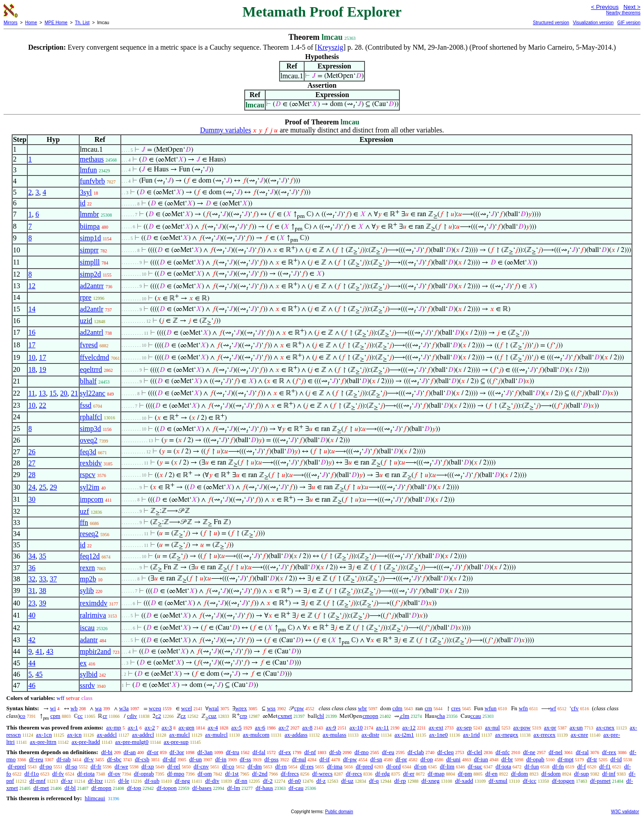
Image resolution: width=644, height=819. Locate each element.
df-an (129, 752)
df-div (212, 781)
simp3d (91, 429)
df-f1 (605, 766)
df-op (427, 759)
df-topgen (563, 781)
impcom (92, 499)
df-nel (556, 752)
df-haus (265, 788)
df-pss (271, 759)
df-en (491, 774)
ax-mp (114, 727)
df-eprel (17, 766)
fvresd (89, 345)
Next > (632, 7)
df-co (228, 766)
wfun (491, 708)
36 (32, 568)
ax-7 (284, 727)
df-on (420, 766)
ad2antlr (92, 309)
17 (32, 345)
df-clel (475, 752)
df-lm (234, 788)
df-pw (350, 759)
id (83, 203)
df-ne (529, 752)
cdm (397, 708)
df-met (41, 788)
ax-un (576, 727)
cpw (299, 708)
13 (42, 393)
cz (183, 716)
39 (42, 603)
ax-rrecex (544, 735)
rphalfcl (91, 417)
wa (98, 708)
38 (42, 591)
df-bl (70, 788)
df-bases (202, 788)
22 (42, 405)
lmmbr (90, 214)
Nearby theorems (623, 13)
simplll (90, 262)
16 (32, 332)
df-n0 (294, 781)
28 (32, 475)
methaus (92, 159)
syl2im (90, 487)
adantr (89, 640)
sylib (87, 591)
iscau (87, 628)
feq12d (90, 556)
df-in (221, 759)
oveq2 (89, 440)
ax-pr (550, 727)
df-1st (232, 774)
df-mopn (101, 788)
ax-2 (150, 727)
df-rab (64, 759)
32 (32, 579)
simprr (89, 250)
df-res (307, 766)
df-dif (169, 759)
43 (50, 651)
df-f (581, 766)
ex (83, 663)
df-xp (148, 766)
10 (32, 357)
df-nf (310, 752)
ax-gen (186, 727)
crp (244, 716)
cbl (321, 716)
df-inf (609, 774)
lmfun (89, 170)
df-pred (364, 766)
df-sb (335, 752)
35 (42, 556)
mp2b (88, 579)
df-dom (519, 774)
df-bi (107, 752)
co (22, 716)
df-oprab (144, 774)
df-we (121, 766)
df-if (324, 759)
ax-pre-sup (176, 742)
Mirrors (11, 23)
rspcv (88, 475)
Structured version (551, 23)
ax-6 (260, 727)
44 (32, 663)
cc (80, 716)
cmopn (370, 716)
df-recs (354, 774)
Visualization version (593, 23)
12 (32, 286)
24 (32, 487)
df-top (134, 788)
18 (32, 369)
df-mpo (176, 774)
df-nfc (503, 752)
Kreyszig (330, 47)
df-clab (416, 752)
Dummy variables (225, 130)
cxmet (285, 716)
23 (32, 603)
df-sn (376, 759)
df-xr (67, 781)
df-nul (299, 759)
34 (32, 556)
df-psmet (600, 781)
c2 (158, 716)
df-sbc (114, 759)
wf (553, 708)
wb (74, 708)
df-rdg (383, 774)
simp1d (91, 238)
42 (32, 640)
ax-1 (133, 727)
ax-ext (436, 727)
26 (32, 452)
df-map (436, 774)
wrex (241, 708)
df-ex (285, 752)
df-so (71, 766)
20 (64, 393)
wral (214, 708)
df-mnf (38, 781)
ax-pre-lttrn (43, 742)
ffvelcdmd (95, 357)
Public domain (339, 812)
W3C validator (625, 812)
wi (53, 708)
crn (428, 708)
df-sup (582, 774)
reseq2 (89, 534)
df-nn (241, 781)
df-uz (347, 781)
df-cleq (446, 752)
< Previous (605, 7)
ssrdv (88, 685)
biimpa (90, 226)
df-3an (205, 752)
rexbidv (91, 463)
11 (32, 393)
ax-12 (409, 727)
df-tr (592, 759)
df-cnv (201, 766)
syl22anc (93, 393)
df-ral (582, 752)
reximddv (94, 603)
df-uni (453, 759)
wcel (187, 708)
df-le (124, 781)
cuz (212, 716)
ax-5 (236, 727)
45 (39, 674)
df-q (374, 781)
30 (32, 499)
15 (53, 393)
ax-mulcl (179, 735)
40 (32, 615)
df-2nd (260, 774)
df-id (616, 759)
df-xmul (498, 781)
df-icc (530, 781)
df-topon (167, 788)
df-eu (388, 752)
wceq (155, 708)
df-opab (535, 759)
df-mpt (566, 759)
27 (32, 463)
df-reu (36, 759)
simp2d (91, 274)
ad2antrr (92, 286)
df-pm (465, 774)
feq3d (88, 452)
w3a (124, 708)
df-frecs (290, 774)
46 (32, 685)
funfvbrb (93, 181)
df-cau (296, 788)
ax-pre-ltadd (86, 742)
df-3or (177, 752)
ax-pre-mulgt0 (132, 742)
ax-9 (331, 727)
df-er (409, 774)
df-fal (259, 752)
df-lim (447, 766)
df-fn (558, 766)
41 (39, 651)
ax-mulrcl (217, 735)
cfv (575, 708)
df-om (205, 774)
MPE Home (56, 23)
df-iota (503, 766)
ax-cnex (605, 727)
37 (53, 579)
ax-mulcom (256, 735)
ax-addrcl (143, 735)
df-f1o (32, 774)
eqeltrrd (91, 369)
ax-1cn (44, 735)
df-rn (281, 766)
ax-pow (522, 727)
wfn (523, 708)
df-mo (361, 752)
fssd (86, 405)
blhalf (88, 381)
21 (75, 393)
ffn (84, 523)
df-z (321, 781)
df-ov (114, 774)
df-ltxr (95, 781)
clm (405, 716)
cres (456, 708)
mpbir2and (95, 651)
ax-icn (74, 735)
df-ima (335, 766)
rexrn (88, 568)
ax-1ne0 (438, 735)
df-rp (400, 781)
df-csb (142, 759)
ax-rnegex (507, 735)
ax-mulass (335, 735)
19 (42, 369)
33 (42, 579)
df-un (195, 759)
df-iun (481, 759)
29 (53, 487)
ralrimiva (93, 615)
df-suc (475, 766)
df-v (89, 759)
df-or (153, 752)
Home (31, 23)
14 (32, 309)
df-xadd (464, 781)
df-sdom (551, 774)
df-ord (393, 766)
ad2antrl (92, 332)
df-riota (86, 774)
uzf (85, 511)
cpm (55, 716)
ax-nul (493, 727)
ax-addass (296, 735)
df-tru (233, 752)
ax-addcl (107, 735)
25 (42, 487)
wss (271, 708)
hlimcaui (95, 798)
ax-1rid (471, 735)
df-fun (532, 766)
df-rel (174, 766)
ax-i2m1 (404, 735)
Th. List (83, 23)
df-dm (255, 766)
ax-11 (383, 727)
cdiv (132, 716)
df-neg (182, 781)
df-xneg (430, 781)
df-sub (152, 781)
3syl (86, 192)
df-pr (401, 759)
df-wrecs (322, 774)
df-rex (609, 752)
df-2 (268, 781)
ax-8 (307, 727)
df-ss (245, 759)
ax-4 (213, 727)
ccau (476, 716)
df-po (46, 766)
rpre (86, 297)
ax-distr (370, 735)
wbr (362, 708)
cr (105, 716)
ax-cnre (579, 735)
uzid (86, 321)
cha (441, 716)
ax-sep (464, 727)
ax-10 (356, 727)
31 (32, 591)
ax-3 (167, 727)
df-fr (96, 766)
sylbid (89, 674)
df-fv (58, 774)
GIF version (629, 23)
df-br (507, 759)
